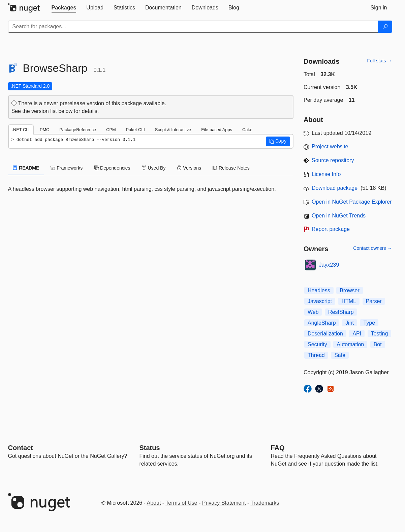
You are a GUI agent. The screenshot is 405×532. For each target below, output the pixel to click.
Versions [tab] (189, 168)
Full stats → (380, 61)
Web (313, 312)
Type (369, 323)
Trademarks (265, 503)
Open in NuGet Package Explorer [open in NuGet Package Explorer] (352, 202)
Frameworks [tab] (67, 168)
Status (150, 448)
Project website (330, 146)
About (154, 503)
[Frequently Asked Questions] (278, 448)
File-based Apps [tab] (217, 130)
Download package (335, 188)
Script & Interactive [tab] (173, 130)
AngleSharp (322, 323)
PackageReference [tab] (78, 130)
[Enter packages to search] (193, 27)
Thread (316, 355)
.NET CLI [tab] (21, 130)
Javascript (320, 301)
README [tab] (26, 168)
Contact (21, 448)
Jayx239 (329, 265)
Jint (350, 323)
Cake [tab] (247, 130)
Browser (350, 290)
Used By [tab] (154, 168)
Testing (380, 334)
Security (317, 344)
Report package (331, 229)
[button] (278, 141)
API (357, 334)
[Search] (385, 27)
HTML (349, 301)
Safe (340, 355)
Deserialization (325, 334)
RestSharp (341, 312)
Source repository (333, 160)
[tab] (64, 8)
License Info (326, 174)
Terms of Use (181, 503)
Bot (378, 344)
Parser (374, 301)
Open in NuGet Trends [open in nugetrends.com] (339, 216)
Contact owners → (372, 248)
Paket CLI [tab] (135, 130)
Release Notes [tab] (231, 168)
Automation (350, 344)
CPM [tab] (111, 130)
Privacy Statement (224, 503)
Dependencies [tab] (112, 168)
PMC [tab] (44, 130)
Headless (319, 290)
